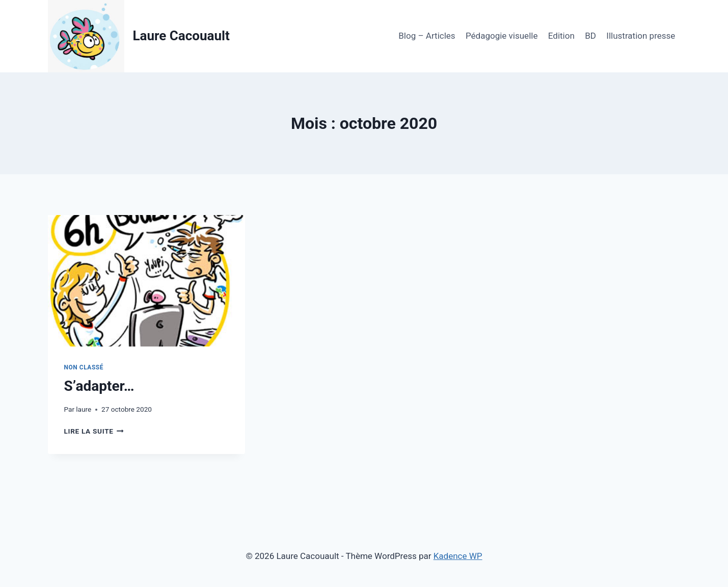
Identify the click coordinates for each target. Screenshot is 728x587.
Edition (561, 36)
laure (84, 409)
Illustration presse (641, 36)
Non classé (84, 367)
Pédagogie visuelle (502, 36)
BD (590, 36)
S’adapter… (99, 386)
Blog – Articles (427, 36)
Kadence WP (458, 556)
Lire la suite (94, 431)
